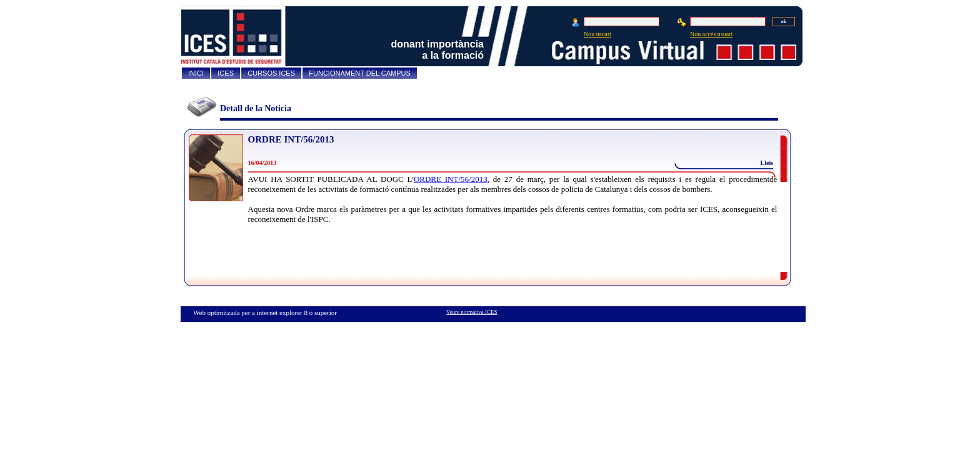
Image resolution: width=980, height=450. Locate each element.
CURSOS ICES (271, 73)
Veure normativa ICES (472, 312)
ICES (226, 73)
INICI (196, 73)
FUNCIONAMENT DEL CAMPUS (360, 73)
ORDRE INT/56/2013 (291, 139)
